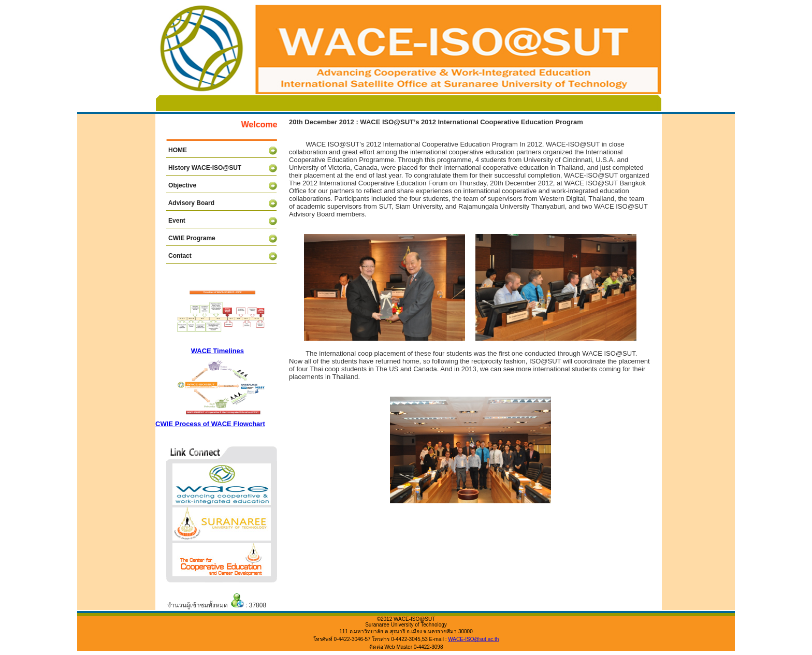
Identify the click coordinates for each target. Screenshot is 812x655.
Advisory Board (186, 203)
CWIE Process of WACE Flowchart (210, 424)
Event (172, 221)
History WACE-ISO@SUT (200, 168)
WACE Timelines (218, 351)
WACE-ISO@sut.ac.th (473, 639)
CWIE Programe (187, 238)
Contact (175, 256)
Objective (177, 185)
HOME (172, 150)
